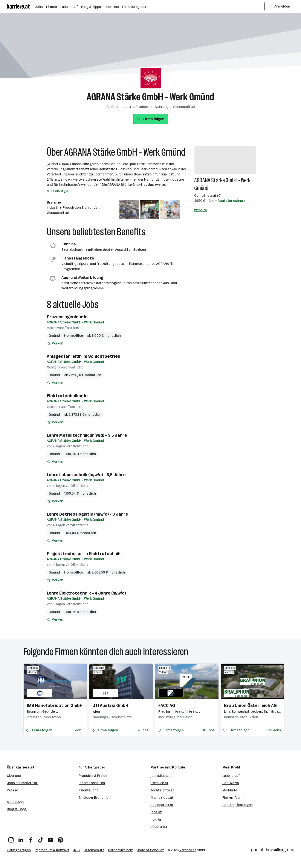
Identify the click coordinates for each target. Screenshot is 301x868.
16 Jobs (209, 730)
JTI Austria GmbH (110, 705)
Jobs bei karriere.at (22, 783)
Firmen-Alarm (233, 798)
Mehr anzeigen (58, 191)
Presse (12, 790)
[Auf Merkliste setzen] (55, 343)
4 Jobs (143, 730)
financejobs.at (162, 798)
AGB (76, 850)
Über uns (14, 776)
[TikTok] (41, 838)
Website (201, 210)
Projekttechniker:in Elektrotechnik (84, 554)
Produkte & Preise (93, 776)
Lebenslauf (231, 776)
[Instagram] (11, 838)
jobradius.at (160, 776)
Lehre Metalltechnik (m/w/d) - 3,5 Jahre (87, 435)
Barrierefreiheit (120, 850)
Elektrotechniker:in (67, 396)
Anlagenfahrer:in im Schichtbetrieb (84, 356)
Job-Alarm (231, 783)
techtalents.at (162, 790)
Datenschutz (94, 850)
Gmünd (54, 336)
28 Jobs (275, 730)
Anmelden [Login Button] (279, 6)
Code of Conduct (150, 850)
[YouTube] (50, 838)
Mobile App (15, 802)
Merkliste (230, 790)
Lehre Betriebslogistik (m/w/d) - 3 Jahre (87, 514)
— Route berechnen (230, 201)
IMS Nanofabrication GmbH (55, 705)
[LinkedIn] (21, 838)
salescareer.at (162, 805)
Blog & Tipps (17, 809)
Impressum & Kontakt (52, 850)
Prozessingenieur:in (67, 317)
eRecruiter (159, 827)
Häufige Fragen (19, 850)
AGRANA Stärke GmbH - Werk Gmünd (150, 97)
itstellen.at (160, 783)
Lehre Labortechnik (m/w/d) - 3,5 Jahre (86, 475)
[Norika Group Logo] (273, 851)
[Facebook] (31, 838)
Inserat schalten (92, 783)
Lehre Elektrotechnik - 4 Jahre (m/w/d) (86, 593)
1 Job (77, 730)
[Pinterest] (60, 838)
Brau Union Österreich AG (250, 705)
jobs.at (156, 812)
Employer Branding (94, 798)
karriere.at (188, 850)
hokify (156, 819)
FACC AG (167, 705)
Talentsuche (89, 790)
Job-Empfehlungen (238, 805)
